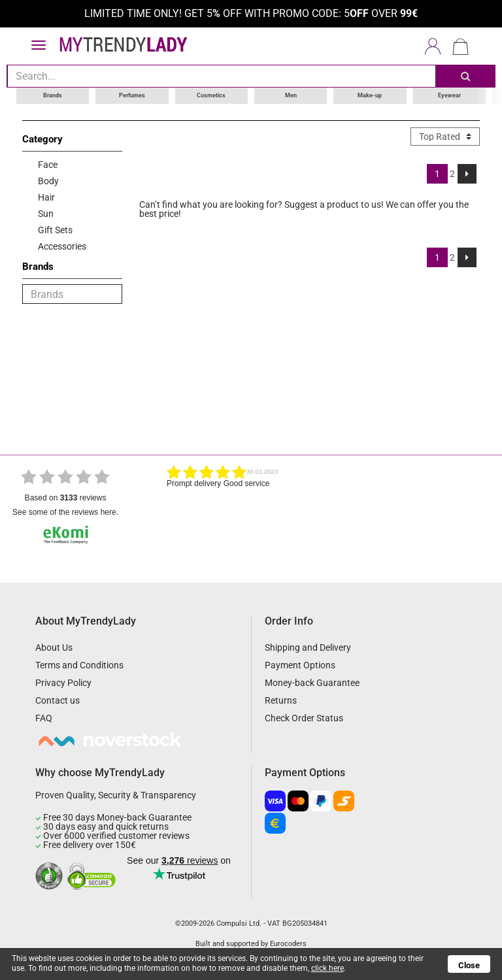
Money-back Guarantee (312, 683)
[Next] (467, 174)
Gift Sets (55, 230)
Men (291, 95)
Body (48, 181)
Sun (46, 214)
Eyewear (449, 95)
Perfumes (132, 95)
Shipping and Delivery (308, 647)
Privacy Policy (63, 683)
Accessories (62, 246)
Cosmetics (211, 95)
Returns (281, 700)
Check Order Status (304, 718)
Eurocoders (288, 944)
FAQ (44, 718)
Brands (53, 95)
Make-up (370, 95)
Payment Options (300, 665)
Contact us (58, 700)
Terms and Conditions (79, 665)
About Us (54, 647)
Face (48, 165)
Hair (46, 197)
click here (327, 968)
